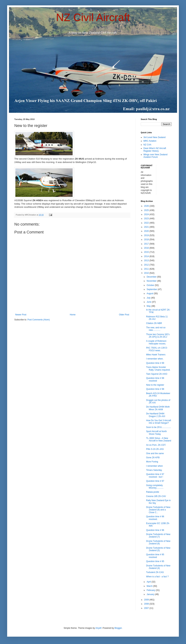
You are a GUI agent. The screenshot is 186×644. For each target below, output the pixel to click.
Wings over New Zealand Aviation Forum (155, 156)
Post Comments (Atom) (39, 320)
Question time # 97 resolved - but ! (155, 475)
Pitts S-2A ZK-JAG (155, 449)
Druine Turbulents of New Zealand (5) (158, 549)
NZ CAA (147, 145)
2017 (147, 244)
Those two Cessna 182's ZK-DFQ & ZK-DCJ (158, 336)
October (151, 285)
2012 (147, 265)
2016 (147, 248)
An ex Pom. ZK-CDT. (156, 445)
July (149, 298)
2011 (147, 269)
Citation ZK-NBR (154, 323)
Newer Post (21, 315)
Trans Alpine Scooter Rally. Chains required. (158, 368)
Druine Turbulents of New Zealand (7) (158, 536)
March (150, 586)
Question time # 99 (155, 363)
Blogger (118, 628)
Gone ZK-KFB (153, 458)
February (151, 590)
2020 (147, 231)
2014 (147, 256)
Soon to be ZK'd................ (159, 427)
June (149, 302)
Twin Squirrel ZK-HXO (157, 374)
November (152, 281)
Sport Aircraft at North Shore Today (156, 433)
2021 (147, 227)
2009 (147, 600)
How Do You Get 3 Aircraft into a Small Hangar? (159, 422)
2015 (147, 252)
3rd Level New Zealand (154, 137)
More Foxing (152, 462)
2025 (147, 210)
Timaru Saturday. (154, 470)
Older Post (124, 315)
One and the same (155, 453)
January (151, 594)
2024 (147, 214)
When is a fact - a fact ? (157, 577)
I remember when (154, 466)
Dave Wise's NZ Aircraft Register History (155, 150)
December (152, 277)
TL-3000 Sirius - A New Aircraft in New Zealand (159, 439)
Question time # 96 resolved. (155, 518)
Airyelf (98, 628)
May (149, 306)
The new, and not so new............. (156, 329)
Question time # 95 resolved (155, 556)
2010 (147, 273)
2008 (147, 604)
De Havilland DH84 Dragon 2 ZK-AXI (156, 415)
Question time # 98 (155, 389)
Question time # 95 (155, 561)
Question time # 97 (155, 481)
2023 (147, 219)
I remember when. (155, 359)
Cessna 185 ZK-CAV (156, 496)
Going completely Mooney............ (155, 487)
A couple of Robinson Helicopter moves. (156, 342)
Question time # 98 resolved (155, 379)
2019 (147, 235)
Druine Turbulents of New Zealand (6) (158, 542)
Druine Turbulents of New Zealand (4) (158, 567)
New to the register (155, 385)
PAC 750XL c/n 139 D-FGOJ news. (157, 349)
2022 (147, 223)
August (150, 293)
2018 (147, 240)
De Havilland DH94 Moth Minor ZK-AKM (158, 408)
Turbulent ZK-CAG (155, 572)
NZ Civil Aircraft (93, 17)
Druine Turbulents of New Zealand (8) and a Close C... (158, 510)
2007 (147, 608)
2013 (147, 261)
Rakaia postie (153, 492)
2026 (147, 206)
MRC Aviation (150, 141)
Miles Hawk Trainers (156, 355)
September (152, 289)
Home (73, 315)
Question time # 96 (155, 530)
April (149, 582)
